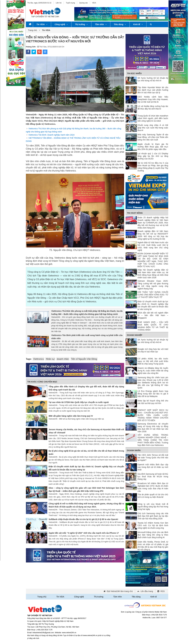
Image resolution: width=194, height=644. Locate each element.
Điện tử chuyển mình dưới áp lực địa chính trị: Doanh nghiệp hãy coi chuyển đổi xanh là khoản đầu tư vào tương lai (86, 468)
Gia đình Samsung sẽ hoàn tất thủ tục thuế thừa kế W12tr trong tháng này (153, 477)
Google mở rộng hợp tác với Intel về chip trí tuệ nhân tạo (153, 350)
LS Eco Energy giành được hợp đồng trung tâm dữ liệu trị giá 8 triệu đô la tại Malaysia (153, 394)
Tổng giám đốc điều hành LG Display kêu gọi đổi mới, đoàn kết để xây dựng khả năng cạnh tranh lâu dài (86, 388)
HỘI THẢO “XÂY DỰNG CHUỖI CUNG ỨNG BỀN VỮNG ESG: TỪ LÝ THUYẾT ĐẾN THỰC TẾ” (153, 295)
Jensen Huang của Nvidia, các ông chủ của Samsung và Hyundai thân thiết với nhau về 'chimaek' (86, 431)
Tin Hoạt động (135, 213)
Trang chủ (33, 30)
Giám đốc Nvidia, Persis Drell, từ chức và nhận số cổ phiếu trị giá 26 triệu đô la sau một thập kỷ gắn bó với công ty (153, 546)
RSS (163, 591)
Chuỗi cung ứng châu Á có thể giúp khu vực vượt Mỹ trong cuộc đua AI (153, 128)
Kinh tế (138, 24)
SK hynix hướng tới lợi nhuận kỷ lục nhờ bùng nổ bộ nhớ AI (153, 79)
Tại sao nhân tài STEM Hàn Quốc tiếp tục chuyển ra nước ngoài (79, 402)
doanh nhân (63, 359)
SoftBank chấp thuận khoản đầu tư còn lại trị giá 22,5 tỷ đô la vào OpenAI (83, 519)
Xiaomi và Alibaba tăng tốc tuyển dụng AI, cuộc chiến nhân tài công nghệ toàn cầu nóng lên (153, 371)
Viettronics (38, 359)
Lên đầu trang (147, 591)
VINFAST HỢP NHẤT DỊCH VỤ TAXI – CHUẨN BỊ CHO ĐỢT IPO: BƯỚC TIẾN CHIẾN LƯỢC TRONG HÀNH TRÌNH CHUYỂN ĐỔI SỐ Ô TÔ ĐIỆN (153, 415)
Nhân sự (50, 359)
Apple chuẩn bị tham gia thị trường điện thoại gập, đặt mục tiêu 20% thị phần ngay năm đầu (153, 147)
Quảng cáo (83, 3)
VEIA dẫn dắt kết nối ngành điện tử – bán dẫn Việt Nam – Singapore (153, 315)
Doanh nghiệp (135, 335)
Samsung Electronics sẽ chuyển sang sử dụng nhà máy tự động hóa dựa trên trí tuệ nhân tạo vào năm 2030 (153, 428)
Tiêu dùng (120, 24)
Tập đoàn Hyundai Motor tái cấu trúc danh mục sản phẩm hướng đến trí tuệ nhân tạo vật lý (153, 90)
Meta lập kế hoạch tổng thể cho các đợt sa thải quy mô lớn (153, 402)
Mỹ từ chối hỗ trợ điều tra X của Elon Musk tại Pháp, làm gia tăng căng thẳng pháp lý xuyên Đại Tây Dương (153, 167)
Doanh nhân (134, 450)
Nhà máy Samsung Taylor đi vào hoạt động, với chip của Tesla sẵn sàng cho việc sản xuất (153, 137)
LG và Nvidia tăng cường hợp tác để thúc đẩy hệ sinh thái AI (153, 107)
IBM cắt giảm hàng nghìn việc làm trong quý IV (71, 416)
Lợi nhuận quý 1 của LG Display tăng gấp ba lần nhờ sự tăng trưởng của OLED (153, 156)
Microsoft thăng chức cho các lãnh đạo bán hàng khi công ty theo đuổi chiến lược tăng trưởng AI (153, 535)
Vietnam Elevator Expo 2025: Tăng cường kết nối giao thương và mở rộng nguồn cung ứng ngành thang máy (153, 285)
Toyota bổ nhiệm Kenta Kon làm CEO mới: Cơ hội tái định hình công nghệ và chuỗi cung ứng (153, 525)
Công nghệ (61, 24)
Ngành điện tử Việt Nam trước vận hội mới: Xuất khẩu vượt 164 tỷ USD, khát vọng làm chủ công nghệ (153, 246)
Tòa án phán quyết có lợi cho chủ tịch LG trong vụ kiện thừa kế (153, 496)
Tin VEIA (42, 24)
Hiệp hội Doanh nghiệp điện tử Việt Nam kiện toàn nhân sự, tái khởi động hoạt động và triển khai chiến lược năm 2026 (153, 274)
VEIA (94, 3)
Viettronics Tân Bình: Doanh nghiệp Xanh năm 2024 (51, 135)
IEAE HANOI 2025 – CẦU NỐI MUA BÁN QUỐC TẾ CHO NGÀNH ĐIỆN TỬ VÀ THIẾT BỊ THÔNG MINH (153, 326)
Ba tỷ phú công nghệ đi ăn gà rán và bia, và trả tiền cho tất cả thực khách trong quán (86, 452)
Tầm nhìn (101, 24)
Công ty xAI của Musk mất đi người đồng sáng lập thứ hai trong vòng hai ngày (153, 507)
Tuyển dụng (70, 3)
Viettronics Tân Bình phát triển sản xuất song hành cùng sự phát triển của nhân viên (87, 337)
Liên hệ (59, 3)
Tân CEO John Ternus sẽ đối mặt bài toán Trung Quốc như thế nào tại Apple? (153, 458)
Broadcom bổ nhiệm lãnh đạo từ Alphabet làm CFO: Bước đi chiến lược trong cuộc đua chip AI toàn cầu (153, 487)
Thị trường (81, 24)
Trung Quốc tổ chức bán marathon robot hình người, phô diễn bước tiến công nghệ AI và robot (153, 118)
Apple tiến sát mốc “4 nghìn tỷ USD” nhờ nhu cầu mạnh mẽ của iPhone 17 (84, 533)
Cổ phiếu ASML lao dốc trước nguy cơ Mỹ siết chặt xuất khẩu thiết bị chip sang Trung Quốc (153, 361)
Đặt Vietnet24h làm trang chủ (120, 591)
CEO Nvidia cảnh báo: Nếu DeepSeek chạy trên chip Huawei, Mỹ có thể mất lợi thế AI (153, 99)
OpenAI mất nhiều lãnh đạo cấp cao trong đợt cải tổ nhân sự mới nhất (153, 467)
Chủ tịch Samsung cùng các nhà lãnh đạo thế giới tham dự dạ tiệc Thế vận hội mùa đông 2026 (153, 516)
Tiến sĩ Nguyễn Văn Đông (84, 359)
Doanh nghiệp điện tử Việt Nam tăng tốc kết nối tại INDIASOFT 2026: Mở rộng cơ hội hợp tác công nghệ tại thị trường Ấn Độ (153, 235)
